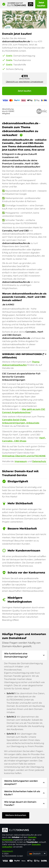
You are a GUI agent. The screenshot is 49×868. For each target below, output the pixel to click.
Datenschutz (39, 461)
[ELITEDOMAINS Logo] (24, 830)
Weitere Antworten (16, 815)
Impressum (21, 461)
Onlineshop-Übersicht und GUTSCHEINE (24, 456)
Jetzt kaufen (41, 4)
